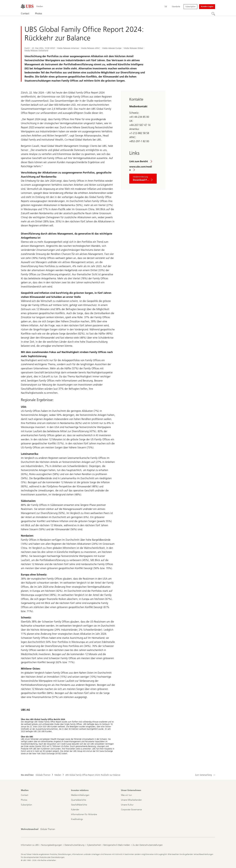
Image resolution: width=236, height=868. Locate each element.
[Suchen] (213, 14)
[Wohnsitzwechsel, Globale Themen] (48, 829)
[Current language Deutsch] (166, 7)
